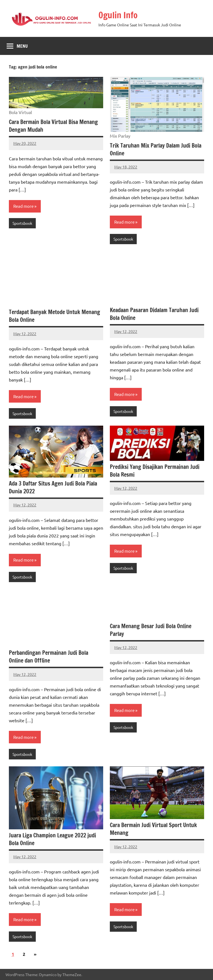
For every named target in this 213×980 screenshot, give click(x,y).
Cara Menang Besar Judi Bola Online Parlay (151, 630)
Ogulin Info (119, 15)
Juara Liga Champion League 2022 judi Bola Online (52, 839)
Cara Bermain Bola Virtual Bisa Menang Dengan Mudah (53, 126)
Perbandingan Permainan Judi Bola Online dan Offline (49, 657)
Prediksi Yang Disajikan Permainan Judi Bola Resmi (155, 470)
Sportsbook (22, 223)
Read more (23, 206)
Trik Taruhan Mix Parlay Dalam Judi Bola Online (156, 149)
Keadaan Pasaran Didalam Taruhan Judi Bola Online (154, 314)
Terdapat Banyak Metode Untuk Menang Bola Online (54, 316)
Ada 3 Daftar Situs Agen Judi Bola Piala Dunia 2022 (53, 487)
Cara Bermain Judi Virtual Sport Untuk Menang (153, 829)
